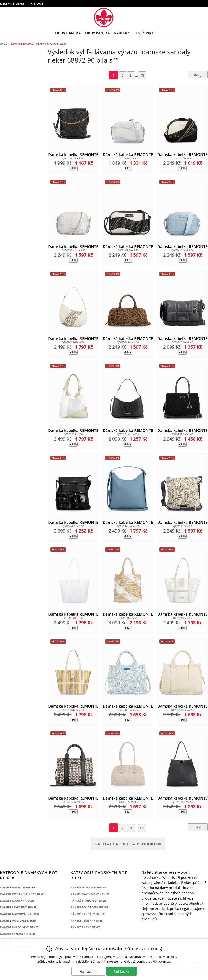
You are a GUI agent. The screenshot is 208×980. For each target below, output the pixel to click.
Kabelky (122, 33)
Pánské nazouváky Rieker (90, 894)
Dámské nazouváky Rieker (19, 914)
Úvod (4, 44)
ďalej (198, 75)
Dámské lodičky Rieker (17, 901)
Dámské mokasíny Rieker (18, 907)
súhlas (124, 957)
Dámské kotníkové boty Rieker (23, 894)
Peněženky (143, 33)
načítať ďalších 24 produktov (128, 844)
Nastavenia (88, 972)
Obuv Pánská (97, 33)
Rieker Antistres (12, 3)
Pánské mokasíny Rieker (89, 887)
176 (142, 75)
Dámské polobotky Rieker (19, 927)
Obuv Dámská (68, 33)
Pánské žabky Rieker (86, 927)
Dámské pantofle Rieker (18, 920)
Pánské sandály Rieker (88, 914)
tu (168, 961)
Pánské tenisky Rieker (87, 920)
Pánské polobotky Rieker (89, 907)
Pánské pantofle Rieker (88, 901)
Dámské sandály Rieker (17, 934)
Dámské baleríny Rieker (18, 887)
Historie (37, 3)
